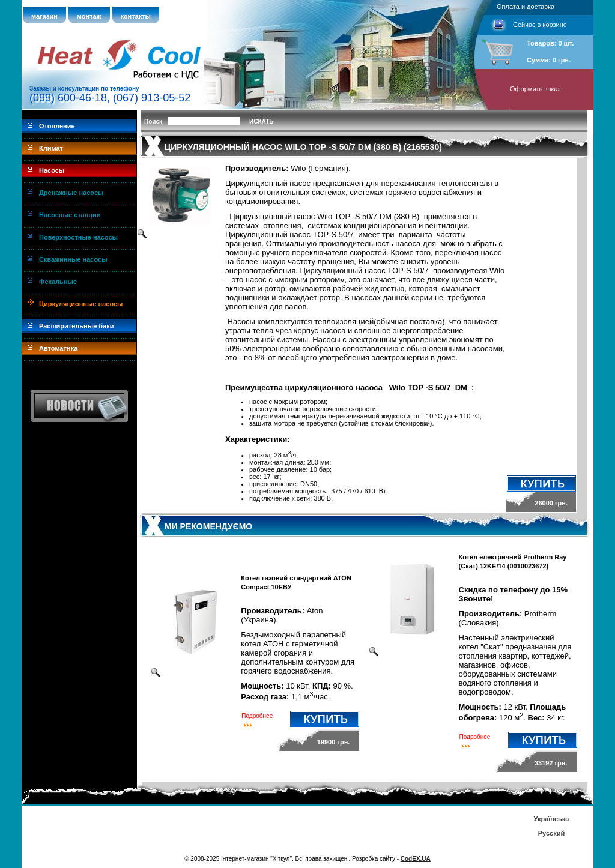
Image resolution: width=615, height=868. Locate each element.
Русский (551, 833)
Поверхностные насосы (78, 237)
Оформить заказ (535, 89)
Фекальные (58, 282)
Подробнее (257, 716)
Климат (51, 148)
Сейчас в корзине (540, 25)
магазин (44, 16)
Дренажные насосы (71, 193)
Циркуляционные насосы (81, 304)
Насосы (52, 170)
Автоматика (58, 348)
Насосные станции (70, 215)
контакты (136, 16)
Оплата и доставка (526, 7)
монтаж (89, 16)
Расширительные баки (77, 326)
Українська (551, 819)
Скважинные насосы (73, 259)
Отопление (57, 126)
